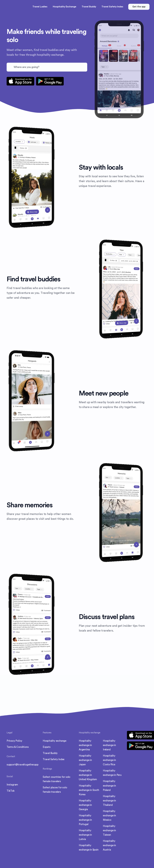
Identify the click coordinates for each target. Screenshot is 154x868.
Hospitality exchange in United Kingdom (88, 775)
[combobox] (47, 67)
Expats (47, 747)
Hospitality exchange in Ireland (109, 745)
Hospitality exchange (55, 741)
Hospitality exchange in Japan (85, 760)
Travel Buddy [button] (89, 7)
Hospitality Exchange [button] (65, 7)
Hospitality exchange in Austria (109, 845)
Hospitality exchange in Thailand (109, 801)
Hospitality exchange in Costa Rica (109, 760)
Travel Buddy (50, 753)
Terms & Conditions (18, 747)
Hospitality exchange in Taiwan (109, 830)
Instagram (12, 785)
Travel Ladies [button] (40, 7)
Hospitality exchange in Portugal (85, 820)
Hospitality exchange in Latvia (85, 835)
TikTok (11, 791)
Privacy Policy (14, 741)
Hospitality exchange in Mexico (109, 816)
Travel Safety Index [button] (112, 7)
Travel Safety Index (54, 759)
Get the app (139, 7)
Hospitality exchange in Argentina (85, 745)
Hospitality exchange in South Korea (89, 790)
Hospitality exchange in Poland (109, 786)
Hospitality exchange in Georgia (85, 805)
